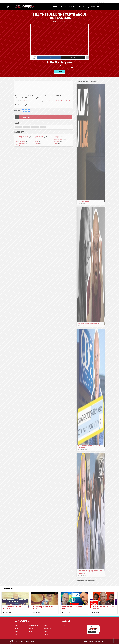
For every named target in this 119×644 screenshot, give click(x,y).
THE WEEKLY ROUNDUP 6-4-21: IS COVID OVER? (103, 608)
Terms (16, 629)
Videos (63, 7)
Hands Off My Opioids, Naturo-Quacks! (43, 608)
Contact (46, 634)
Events (31, 631)
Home (55, 7)
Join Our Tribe (94, 7)
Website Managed (88, 642)
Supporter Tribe (34, 626)
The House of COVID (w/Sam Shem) (72, 608)
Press (46, 626)
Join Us (59, 72)
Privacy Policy (48, 629)
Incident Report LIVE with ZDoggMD (12, 608)
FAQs (16, 634)
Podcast (72, 7)
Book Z (46, 631)
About (82, 7)
